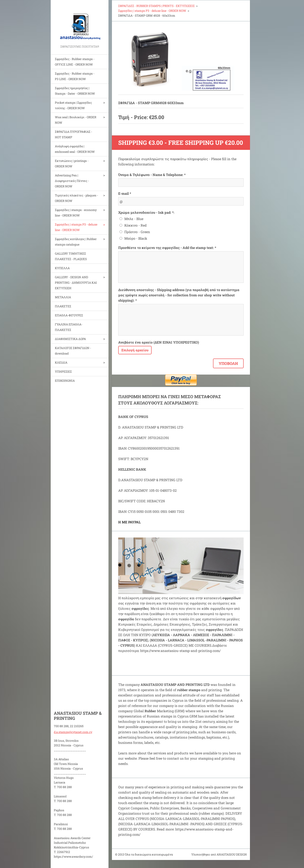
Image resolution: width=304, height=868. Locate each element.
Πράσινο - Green (137, 232)
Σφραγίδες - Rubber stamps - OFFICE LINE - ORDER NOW (75, 62)
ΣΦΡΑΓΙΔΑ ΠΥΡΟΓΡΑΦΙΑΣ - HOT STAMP (73, 134)
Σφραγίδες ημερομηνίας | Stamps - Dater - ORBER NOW (75, 91)
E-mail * (125, 193)
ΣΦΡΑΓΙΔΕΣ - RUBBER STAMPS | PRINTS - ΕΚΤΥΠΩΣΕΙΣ (156, 6)
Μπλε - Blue (134, 219)
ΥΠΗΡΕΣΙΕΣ (63, 372)
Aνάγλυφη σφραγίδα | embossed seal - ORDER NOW (75, 149)
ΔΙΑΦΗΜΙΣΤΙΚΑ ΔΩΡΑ (70, 339)
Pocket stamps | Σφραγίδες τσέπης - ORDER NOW (73, 105)
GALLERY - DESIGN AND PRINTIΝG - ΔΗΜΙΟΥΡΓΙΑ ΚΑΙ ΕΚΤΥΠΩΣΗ (76, 283)
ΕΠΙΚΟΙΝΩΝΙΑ (65, 381)
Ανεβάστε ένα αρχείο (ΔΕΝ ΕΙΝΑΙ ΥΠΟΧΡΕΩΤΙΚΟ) (159, 342)
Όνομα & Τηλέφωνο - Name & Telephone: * (152, 175)
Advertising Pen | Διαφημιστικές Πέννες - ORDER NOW (72, 181)
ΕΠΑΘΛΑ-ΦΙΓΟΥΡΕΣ (69, 315)
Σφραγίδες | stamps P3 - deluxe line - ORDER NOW (76, 227)
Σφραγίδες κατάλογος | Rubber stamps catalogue (76, 242)
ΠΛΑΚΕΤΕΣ (63, 306)
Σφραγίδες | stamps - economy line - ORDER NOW (76, 213)
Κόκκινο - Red (136, 225)
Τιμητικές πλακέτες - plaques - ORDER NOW (76, 198)
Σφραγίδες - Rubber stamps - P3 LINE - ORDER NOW (75, 76)
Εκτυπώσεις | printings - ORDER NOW (72, 163)
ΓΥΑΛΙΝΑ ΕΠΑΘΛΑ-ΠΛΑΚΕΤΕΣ (69, 327)
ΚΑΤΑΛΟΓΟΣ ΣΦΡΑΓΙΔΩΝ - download (73, 351)
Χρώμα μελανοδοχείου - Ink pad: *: (146, 212)
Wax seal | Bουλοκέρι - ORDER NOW (76, 120)
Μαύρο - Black (136, 238)
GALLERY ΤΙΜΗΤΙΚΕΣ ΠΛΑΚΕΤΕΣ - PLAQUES (71, 256)
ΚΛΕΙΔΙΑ (61, 362)
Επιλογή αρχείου (135, 350)
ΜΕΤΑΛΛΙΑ (63, 297)
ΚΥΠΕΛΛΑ (62, 268)
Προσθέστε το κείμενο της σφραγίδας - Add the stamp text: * (167, 248)
